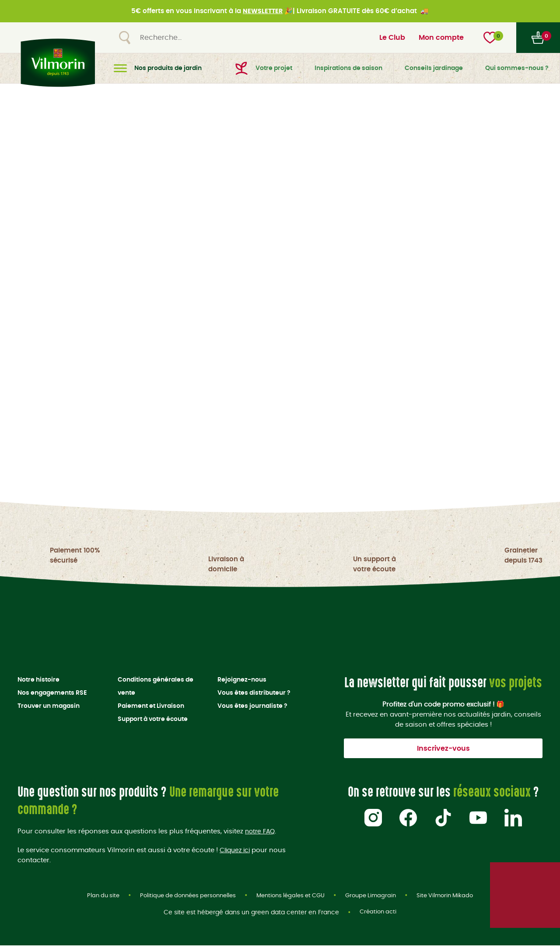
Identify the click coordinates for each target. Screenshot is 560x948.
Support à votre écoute (153, 721)
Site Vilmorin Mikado (454, 898)
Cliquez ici (236, 852)
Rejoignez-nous (242, 681)
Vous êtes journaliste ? (252, 707)
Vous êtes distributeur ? (254, 694)
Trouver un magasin (49, 707)
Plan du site (93, 898)
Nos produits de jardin (158, 68)
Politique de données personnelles (183, 898)
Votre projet (264, 68)
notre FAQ (261, 833)
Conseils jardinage (434, 68)
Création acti (378, 915)
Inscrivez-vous (443, 750)
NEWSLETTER (263, 11)
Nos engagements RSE (52, 694)
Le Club (392, 38)
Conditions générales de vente (156, 688)
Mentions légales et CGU (292, 898)
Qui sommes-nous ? (517, 68)
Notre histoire (38, 681)
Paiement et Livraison (151, 707)
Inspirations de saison (348, 68)
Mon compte (441, 38)
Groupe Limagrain (377, 898)
